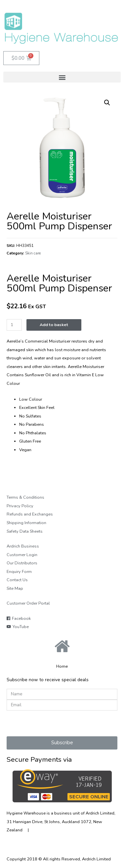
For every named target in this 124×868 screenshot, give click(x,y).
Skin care (33, 253)
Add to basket (54, 325)
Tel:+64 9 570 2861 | (57, 830)
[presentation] (57, 723)
